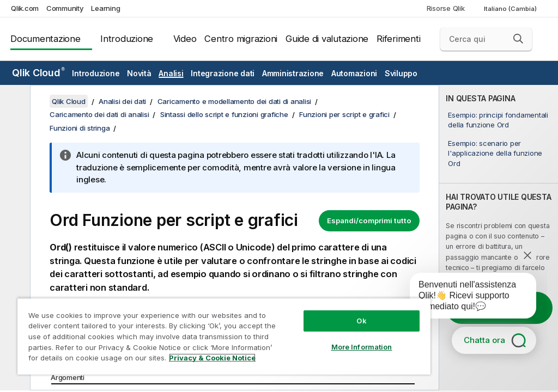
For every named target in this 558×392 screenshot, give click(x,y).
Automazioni (354, 73)
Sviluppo (401, 73)
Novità (139, 73)
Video (185, 39)
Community (65, 8)
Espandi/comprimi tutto (369, 220)
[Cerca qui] (486, 39)
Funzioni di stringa (80, 128)
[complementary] (499, 238)
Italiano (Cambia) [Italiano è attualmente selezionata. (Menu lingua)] (511, 9)
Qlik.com (25, 8)
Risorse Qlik (446, 8)
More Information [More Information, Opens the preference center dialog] (362, 347)
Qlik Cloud (38, 73)
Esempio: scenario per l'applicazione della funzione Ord (495, 153)
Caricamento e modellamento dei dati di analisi (235, 101)
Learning (105, 8)
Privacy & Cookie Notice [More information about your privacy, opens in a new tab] (212, 358)
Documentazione (46, 39)
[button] (518, 39)
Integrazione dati (223, 73)
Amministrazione (293, 73)
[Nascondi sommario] (14, 102)
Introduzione (127, 39)
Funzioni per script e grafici (344, 114)
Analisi (171, 73)
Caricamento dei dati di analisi (99, 114)
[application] (465, 298)
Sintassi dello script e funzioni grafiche (224, 114)
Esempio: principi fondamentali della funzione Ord (498, 120)
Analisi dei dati (122, 101)
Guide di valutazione (327, 39)
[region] (224, 336)
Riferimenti (398, 39)
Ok (361, 321)
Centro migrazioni (241, 39)
